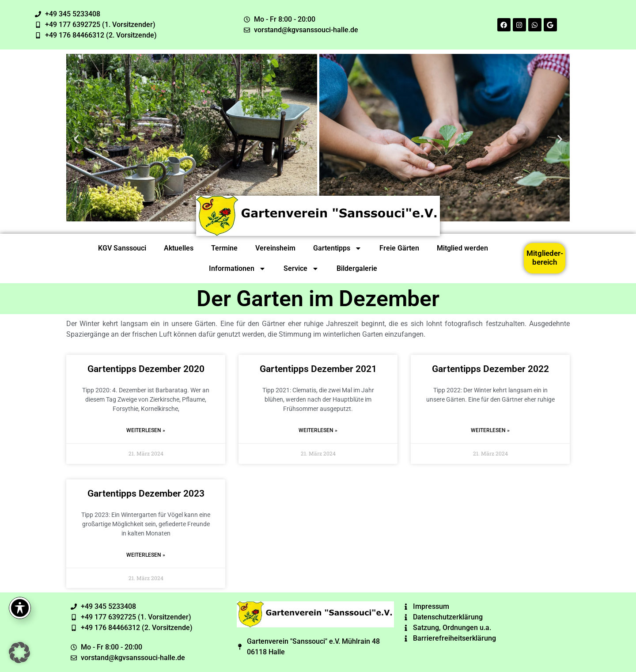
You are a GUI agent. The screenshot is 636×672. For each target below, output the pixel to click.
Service (301, 269)
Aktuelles (179, 248)
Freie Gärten (399, 248)
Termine (224, 248)
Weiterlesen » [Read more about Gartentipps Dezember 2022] (490, 430)
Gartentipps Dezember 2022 (490, 369)
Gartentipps (337, 248)
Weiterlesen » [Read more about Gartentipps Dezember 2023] (146, 555)
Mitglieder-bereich (545, 258)
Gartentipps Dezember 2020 (146, 369)
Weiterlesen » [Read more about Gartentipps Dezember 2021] (318, 430)
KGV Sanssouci (122, 248)
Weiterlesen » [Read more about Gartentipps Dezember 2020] (146, 430)
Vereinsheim (275, 248)
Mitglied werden (462, 248)
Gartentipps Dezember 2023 (146, 494)
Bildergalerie (357, 268)
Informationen (237, 269)
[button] (76, 139)
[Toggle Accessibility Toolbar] (20, 608)
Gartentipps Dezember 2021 (318, 369)
